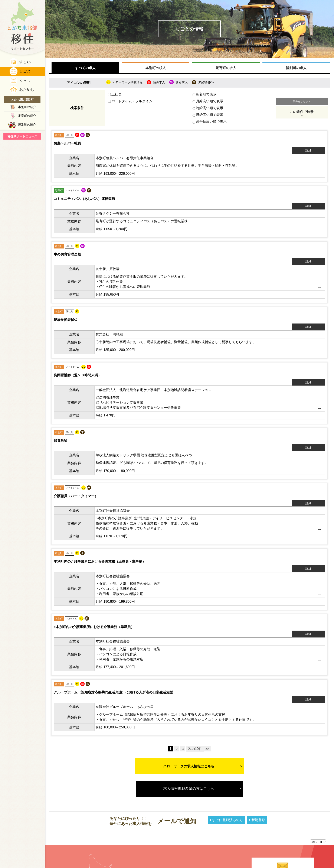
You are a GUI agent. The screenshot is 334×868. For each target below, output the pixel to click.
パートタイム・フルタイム (130, 103)
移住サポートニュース (22, 136)
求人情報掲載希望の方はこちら (189, 724)
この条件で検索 (302, 113)
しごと (25, 71)
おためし (27, 90)
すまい (25, 62)
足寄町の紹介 (27, 116)
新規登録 (258, 755)
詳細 (314, 144)
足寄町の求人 (226, 69)
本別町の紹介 (27, 107)
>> (208, 684)
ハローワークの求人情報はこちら (189, 701)
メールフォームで (283, 819)
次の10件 (195, 684)
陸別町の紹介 (27, 124)
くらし (25, 80)
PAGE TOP (318, 777)
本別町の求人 (156, 69)
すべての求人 (85, 69)
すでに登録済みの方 (227, 755)
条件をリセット (302, 103)
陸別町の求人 (296, 69)
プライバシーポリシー (283, 838)
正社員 (115, 96)
